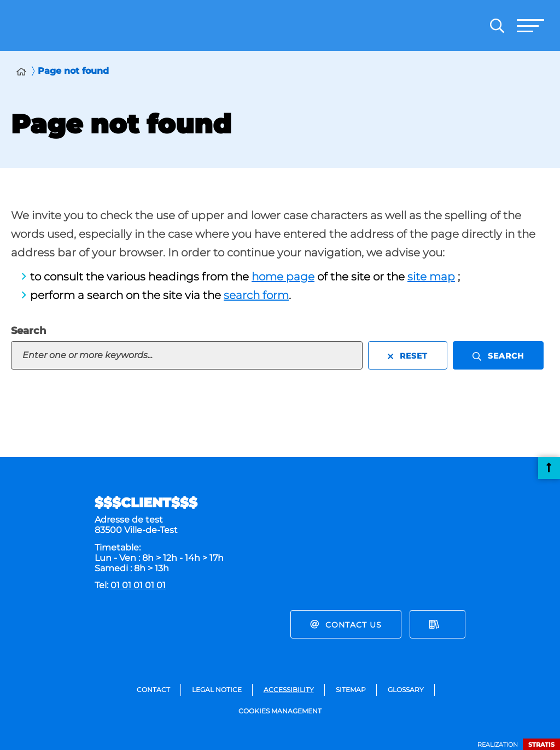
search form (256, 295)
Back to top (549, 468)
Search (28, 331)
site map (431, 277)
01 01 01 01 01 (138, 585)
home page (283, 277)
